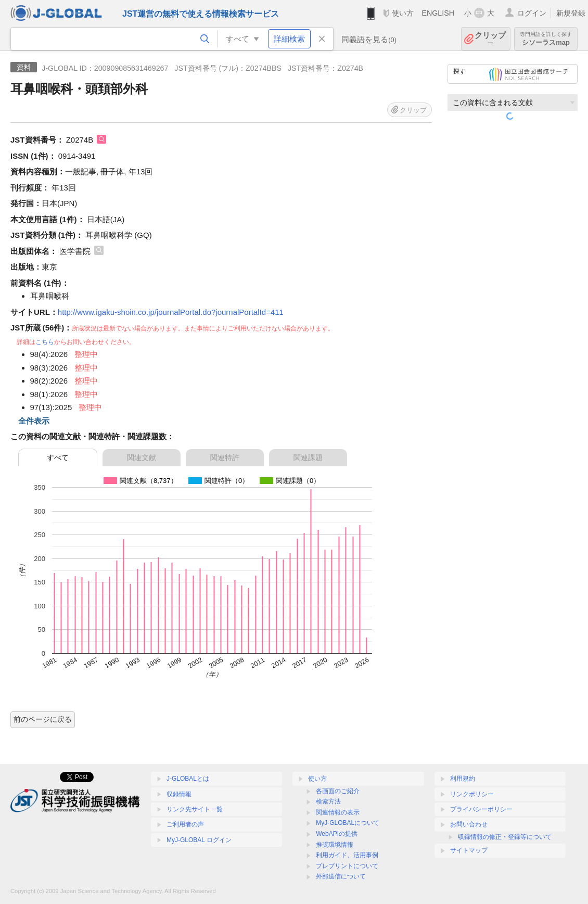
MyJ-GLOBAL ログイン (199, 840)
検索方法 (328, 801)
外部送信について (341, 876)
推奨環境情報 (335, 845)
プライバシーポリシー (481, 809)
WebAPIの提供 (337, 834)
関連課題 (308, 457)
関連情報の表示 (338, 812)
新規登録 (571, 13)
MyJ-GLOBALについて (348, 823)
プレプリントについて (347, 866)
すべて (58, 457)
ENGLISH (438, 13)
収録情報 (179, 794)
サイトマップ (469, 850)
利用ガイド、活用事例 (347, 855)
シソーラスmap (546, 39)
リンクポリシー (472, 794)
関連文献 (142, 457)
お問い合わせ (469, 824)
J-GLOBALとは (188, 779)
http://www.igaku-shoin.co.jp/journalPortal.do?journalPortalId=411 (171, 312)
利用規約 (463, 779)
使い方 (403, 13)
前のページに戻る (43, 719)
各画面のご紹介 (338, 791)
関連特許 (225, 457)
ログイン (532, 13)
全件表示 (34, 421)
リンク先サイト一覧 (195, 809)
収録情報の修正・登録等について (505, 837)
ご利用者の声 (185, 824)
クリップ (490, 39)
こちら (45, 342)
